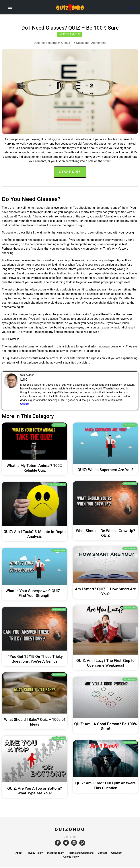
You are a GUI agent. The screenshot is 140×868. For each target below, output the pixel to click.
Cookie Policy (71, 857)
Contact (25, 404)
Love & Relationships (57, 484)
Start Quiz (70, 172)
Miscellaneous (70, 34)
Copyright (117, 853)
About (19, 853)
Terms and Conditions (81, 853)
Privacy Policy (35, 853)
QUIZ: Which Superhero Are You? (105, 470)
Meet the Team (56, 853)
